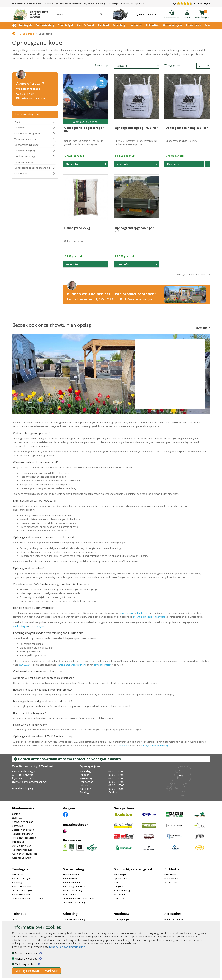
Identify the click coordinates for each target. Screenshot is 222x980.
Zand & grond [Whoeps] (27, 34)
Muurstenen (69, 894)
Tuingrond (20, 128)
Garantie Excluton (22, 858)
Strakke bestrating (73, 890)
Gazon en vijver (173, 25)
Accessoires (193, 25)
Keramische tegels (22, 878)
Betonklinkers (70, 878)
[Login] (187, 15)
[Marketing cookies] (13, 964)
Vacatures (18, 826)
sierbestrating (127, 613)
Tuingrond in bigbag (25, 151)
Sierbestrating (45, 25)
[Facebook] (66, 814)
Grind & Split (65, 25)
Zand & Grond (85, 25)
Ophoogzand (21, 173)
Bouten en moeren (174, 919)
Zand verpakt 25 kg (24, 156)
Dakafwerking (172, 878)
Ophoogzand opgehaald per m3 (134, 230)
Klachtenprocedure (22, 850)
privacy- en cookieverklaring (67, 947)
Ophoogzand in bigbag (26, 145)
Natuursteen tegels (22, 890)
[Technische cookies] (13, 953)
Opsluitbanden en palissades (28, 898)
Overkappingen (122, 919)
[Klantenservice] (172, 15)
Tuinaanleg (18, 842)
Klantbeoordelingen (23, 834)
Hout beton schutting (74, 919)
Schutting (119, 25)
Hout (15, 919)
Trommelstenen (71, 874)
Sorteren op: (101, 65)
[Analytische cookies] (13, 958)
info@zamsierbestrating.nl (34, 98)
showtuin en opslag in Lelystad (149, 617)
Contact (16, 814)
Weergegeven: (170, 65)
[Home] (29, 14)
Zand (17, 122)
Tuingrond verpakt (24, 162)
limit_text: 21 (203, 66)
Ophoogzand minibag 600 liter (187, 128)
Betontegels (18, 882)
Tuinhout (103, 25)
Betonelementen (21, 894)
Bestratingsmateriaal (23, 886)
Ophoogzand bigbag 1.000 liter (136, 128)
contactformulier (102, 665)
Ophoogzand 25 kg (77, 228)
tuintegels (142, 613)
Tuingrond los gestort (26, 139)
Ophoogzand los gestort (27, 133)
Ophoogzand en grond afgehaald (32, 168)
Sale (207, 25)
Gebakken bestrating (74, 902)
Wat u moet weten (22, 846)
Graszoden (120, 894)
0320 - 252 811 (107, 299)
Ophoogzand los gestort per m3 (84, 129)
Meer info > (203, 328)
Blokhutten (152, 25)
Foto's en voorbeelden (24, 838)
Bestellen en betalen (23, 830)
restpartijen (38, 626)
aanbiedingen (20, 626)
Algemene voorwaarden (25, 854)
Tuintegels (25, 25)
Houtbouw (135, 25)
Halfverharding (122, 890)
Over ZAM (17, 818)
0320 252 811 (27, 94)
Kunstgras (119, 898)
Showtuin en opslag (23, 822)
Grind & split (120, 874)
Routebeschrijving (23, 788)
